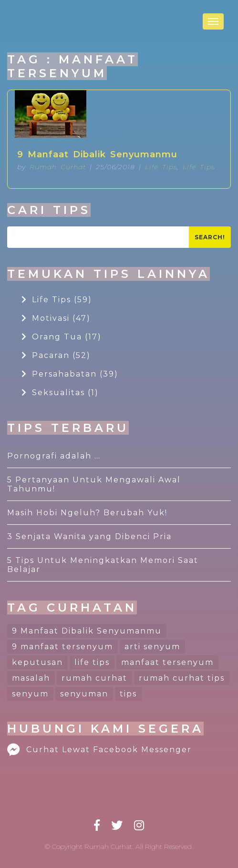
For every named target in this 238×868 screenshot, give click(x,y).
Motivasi (56, 318)
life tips (92, 662)
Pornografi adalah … (54, 456)
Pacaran (56, 355)
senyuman (84, 694)
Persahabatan (70, 374)
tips (128, 694)
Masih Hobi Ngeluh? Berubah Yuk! (87, 513)
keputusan (37, 662)
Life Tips (161, 167)
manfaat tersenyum (167, 662)
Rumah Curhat (58, 167)
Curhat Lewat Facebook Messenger (99, 750)
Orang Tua (62, 337)
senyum (30, 694)
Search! (210, 237)
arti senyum (152, 647)
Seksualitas (60, 393)
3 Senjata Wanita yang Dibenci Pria (89, 536)
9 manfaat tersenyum (62, 647)
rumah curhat (94, 678)
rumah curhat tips (182, 678)
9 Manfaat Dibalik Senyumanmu (97, 154)
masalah (31, 678)
